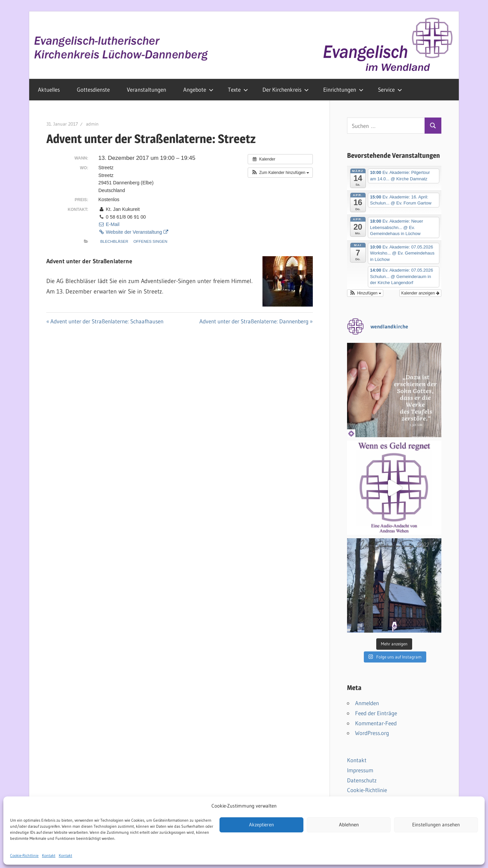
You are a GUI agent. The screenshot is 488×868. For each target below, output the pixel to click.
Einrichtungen (343, 89)
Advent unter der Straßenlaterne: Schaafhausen (107, 321)
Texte (238, 89)
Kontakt (357, 760)
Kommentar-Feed (376, 723)
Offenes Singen (150, 241)
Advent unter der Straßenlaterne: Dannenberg (254, 321)
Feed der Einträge (376, 713)
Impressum (360, 770)
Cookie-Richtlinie (367, 790)
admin (92, 124)
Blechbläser (114, 241)
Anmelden (367, 703)
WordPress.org (372, 733)
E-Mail (109, 224)
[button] (280, 173)
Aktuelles (49, 89)
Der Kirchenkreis (286, 89)
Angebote (198, 89)
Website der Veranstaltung (133, 232)
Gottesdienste (93, 89)
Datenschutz (362, 780)
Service (390, 89)
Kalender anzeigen (420, 293)
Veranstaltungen (147, 89)
